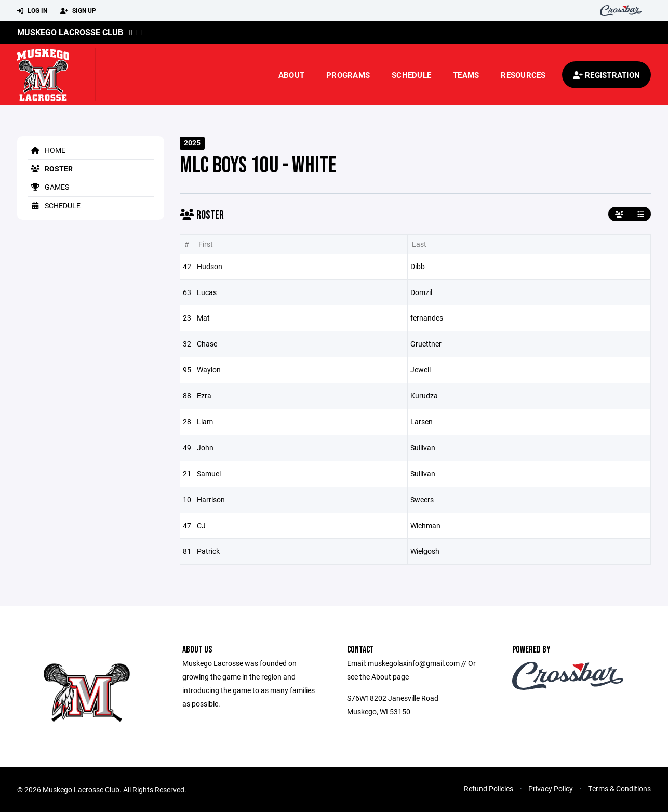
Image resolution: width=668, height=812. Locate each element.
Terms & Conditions (619, 788)
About (291, 75)
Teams (466, 75)
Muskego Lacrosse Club (70, 32)
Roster (50, 169)
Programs (348, 75)
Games (48, 187)
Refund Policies (489, 788)
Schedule (411, 75)
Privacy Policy (551, 788)
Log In (32, 11)
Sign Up (78, 11)
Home (46, 150)
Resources (523, 75)
